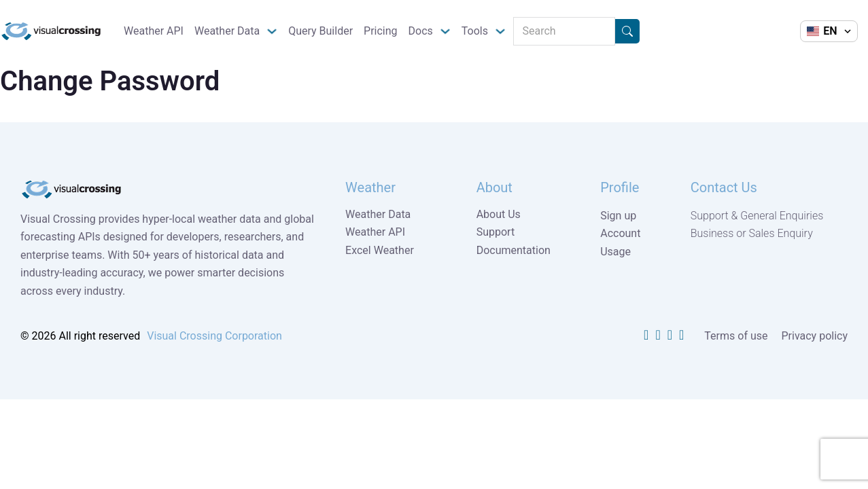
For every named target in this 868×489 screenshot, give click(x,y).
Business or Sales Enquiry (752, 233)
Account (620, 233)
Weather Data (227, 31)
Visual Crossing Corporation (214, 336)
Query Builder (320, 31)
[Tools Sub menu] (500, 31)
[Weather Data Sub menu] (272, 31)
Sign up (618, 216)
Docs (421, 31)
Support (496, 232)
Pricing (381, 31)
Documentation (514, 250)
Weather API (154, 31)
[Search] (564, 31)
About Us (499, 214)
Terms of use (736, 336)
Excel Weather (380, 250)
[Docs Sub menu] (445, 31)
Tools (475, 31)
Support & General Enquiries (757, 216)
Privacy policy (815, 336)
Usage (615, 252)
